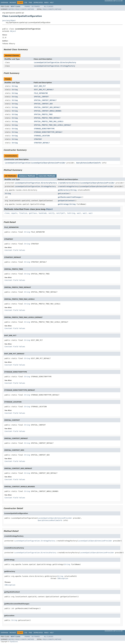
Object (13, 31)
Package (13, 3)
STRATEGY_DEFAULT (42, 143)
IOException (63, 578)
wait (79, 213)
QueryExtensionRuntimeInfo (88, 163)
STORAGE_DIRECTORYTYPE (44, 129)
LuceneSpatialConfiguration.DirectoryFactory (55, 62)
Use (26, 3)
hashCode (43, 213)
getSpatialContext (66, 201)
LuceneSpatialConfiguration (18, 163)
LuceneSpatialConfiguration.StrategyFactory (55, 66)
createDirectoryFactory (69, 183)
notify (51, 213)
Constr (24, 9)
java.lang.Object (9, 21)
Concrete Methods (47, 176)
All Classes (49, 6)
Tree (30, 3)
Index (46, 3)
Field (17, 9)
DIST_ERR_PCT (40, 86)
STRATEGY (38, 139)
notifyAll (61, 213)
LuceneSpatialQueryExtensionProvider (48, 163)
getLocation (63, 194)
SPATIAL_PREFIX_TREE (43, 114)
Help (52, 3)
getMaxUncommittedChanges (70, 197)
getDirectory (64, 190)
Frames (27, 6)
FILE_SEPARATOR (41, 93)
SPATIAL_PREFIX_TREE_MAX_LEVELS (49, 121)
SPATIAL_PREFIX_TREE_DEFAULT (47, 118)
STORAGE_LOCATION (42, 136)
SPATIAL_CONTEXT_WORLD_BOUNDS (48, 111)
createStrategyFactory (68, 186)
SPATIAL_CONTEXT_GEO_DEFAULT (47, 107)
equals (14, 213)
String (15, 86)
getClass (33, 213)
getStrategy (63, 204)
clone (7, 213)
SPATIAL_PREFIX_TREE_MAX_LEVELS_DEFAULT (53, 125)
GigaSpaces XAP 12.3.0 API (114, 1)
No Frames (36, 6)
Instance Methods (27, 176)
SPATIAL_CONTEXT (41, 97)
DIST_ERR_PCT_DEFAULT (44, 90)
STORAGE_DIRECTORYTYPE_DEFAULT (48, 132)
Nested (11, 9)
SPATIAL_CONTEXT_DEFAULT (45, 100)
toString (71, 213)
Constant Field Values (15, 250)
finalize (23, 213)
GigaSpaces (14, 642)
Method (31, 9)
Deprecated (38, 3)
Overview (4, 3)
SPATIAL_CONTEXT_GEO (43, 104)
